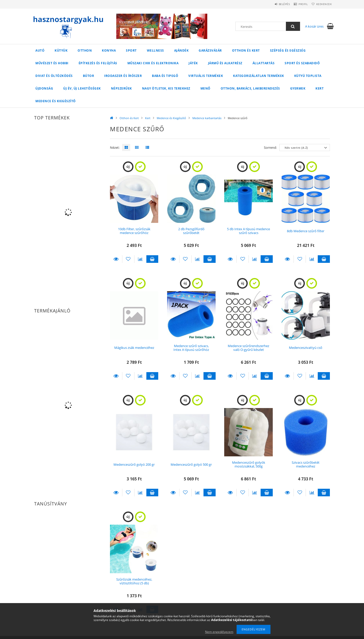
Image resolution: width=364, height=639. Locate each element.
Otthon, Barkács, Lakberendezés (250, 88)
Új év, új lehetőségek (82, 88)
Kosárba (152, 259)
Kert (320, 88)
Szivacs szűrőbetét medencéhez (306, 464)
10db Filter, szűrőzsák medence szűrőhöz (134, 231)
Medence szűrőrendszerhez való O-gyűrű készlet (248, 348)
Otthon (85, 50)
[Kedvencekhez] (128, 259)
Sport (131, 50)
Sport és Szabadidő (302, 63)
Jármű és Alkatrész (225, 63)
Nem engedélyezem (219, 632)
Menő (206, 88)
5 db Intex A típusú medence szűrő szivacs (248, 231)
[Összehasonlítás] (140, 259)
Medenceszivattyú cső (306, 348)
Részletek (116, 259)
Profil (298, 4)
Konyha (109, 50)
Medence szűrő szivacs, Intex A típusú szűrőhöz (191, 348)
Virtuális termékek (206, 76)
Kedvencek (322, 4)
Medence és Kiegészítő (56, 101)
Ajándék (181, 50)
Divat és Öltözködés (54, 76)
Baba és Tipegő (165, 76)
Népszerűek (121, 88)
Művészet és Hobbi (52, 63)
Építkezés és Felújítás (98, 63)
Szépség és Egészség (288, 50)
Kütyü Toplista (308, 76)
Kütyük (61, 50)
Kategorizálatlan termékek (259, 76)
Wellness (155, 50)
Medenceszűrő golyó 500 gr (191, 464)
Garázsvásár (210, 50)
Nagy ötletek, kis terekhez (166, 88)
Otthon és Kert (246, 50)
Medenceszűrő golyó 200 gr (134, 464)
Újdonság (44, 88)
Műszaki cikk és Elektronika (153, 63)
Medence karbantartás (207, 118)
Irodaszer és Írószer (123, 76)
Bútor (89, 76)
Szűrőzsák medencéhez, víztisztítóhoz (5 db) (134, 581)
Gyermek (298, 88)
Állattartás (264, 63)
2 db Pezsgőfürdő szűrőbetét (191, 231)
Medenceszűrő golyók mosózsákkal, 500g (249, 464)
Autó (40, 50)
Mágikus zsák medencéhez (134, 348)
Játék (193, 63)
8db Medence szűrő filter (306, 231)
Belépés (275, 4)
